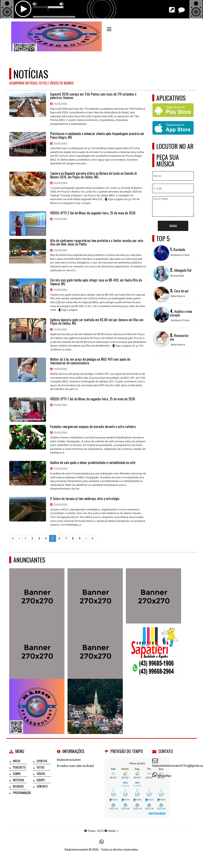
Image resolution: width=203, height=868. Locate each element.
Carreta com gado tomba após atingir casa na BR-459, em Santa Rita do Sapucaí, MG (96, 282)
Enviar (173, 226)
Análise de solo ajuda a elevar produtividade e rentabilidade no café (93, 463)
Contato (42, 786)
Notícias (19, 780)
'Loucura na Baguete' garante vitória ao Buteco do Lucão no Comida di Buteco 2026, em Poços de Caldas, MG (94, 175)
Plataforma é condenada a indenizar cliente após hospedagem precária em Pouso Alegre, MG (97, 136)
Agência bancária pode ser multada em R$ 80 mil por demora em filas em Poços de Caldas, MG (97, 322)
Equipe (41, 780)
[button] (109, 29)
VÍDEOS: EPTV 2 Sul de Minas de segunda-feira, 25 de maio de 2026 (93, 213)
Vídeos (41, 773)
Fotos (41, 767)
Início (17, 761)
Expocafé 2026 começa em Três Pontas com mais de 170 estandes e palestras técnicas (93, 96)
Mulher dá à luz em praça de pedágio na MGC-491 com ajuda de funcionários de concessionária (90, 361)
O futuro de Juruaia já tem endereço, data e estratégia (85, 499)
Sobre (17, 773)
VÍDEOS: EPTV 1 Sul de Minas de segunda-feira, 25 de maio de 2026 (93, 399)
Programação (22, 793)
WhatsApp (165, 776)
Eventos (42, 761)
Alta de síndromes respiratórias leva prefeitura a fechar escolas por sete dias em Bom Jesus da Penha (97, 243)
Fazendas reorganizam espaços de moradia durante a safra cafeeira (93, 427)
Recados (18, 786)
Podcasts (19, 767)
